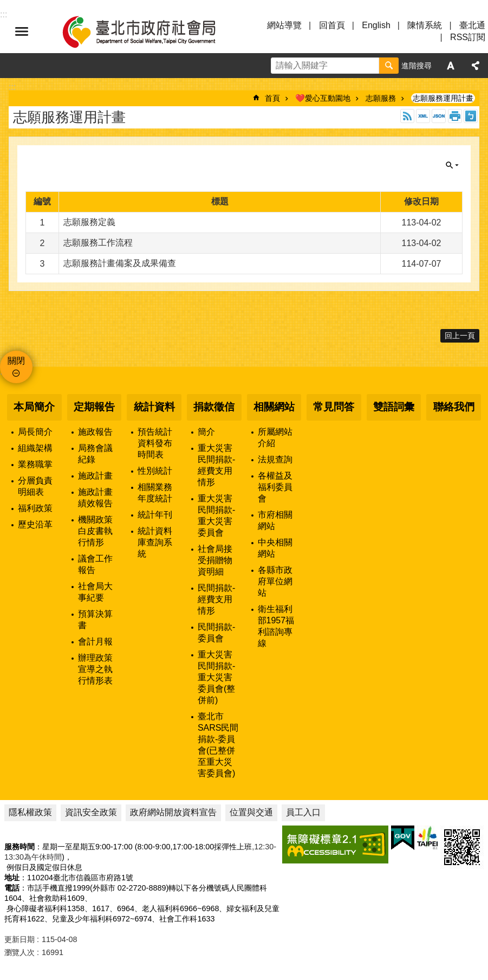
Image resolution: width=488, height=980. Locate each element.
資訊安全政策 (91, 812)
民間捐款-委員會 (216, 633)
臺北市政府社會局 (152, 31)
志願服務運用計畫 (443, 98)
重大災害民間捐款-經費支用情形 (216, 465)
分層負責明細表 (35, 486)
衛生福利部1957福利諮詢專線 (276, 626)
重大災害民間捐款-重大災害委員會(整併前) (216, 677)
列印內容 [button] (455, 116)
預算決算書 (95, 620)
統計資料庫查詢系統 (155, 542)
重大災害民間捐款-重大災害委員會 (216, 515)
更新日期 (19, 939)
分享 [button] (476, 66)
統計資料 (154, 407)
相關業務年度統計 (155, 493)
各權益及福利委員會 (275, 487)
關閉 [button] (452, 165)
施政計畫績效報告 (95, 498)
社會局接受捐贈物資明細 (215, 560)
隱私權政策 (30, 812)
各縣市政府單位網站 (275, 581)
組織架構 (35, 448)
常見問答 (334, 407)
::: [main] (12, 87)
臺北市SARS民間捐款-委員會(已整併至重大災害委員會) (218, 745)
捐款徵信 (214, 407)
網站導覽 (284, 25)
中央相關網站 (275, 548)
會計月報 (95, 641)
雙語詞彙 (394, 407)
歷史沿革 (35, 524)
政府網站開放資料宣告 (173, 812)
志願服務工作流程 (98, 243)
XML (423, 116)
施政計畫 (95, 476)
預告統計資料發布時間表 (155, 443)
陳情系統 (425, 25)
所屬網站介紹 (275, 437)
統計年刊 (155, 515)
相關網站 (274, 407)
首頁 (272, 98)
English (376, 25)
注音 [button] (471, 116)
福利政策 (35, 508)
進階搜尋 (417, 66)
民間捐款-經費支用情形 (216, 599)
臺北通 (472, 25)
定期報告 (94, 407)
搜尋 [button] (389, 66)
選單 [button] (22, 31)
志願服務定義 (89, 222)
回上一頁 (460, 336)
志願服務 (381, 98)
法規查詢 (275, 459)
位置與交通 (251, 812)
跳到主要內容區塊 (6, 6)
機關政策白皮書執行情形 (95, 531)
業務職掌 (35, 464)
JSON (439, 116)
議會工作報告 (95, 564)
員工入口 (303, 812)
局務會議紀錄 (95, 454)
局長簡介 (35, 432)
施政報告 (95, 432)
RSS (407, 116)
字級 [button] (451, 66)
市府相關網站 (275, 520)
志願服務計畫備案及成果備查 (120, 263)
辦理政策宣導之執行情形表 (95, 669)
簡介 (206, 432)
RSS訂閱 (468, 37)
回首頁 (332, 25)
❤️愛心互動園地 (323, 98)
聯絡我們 (454, 407)
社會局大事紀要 (95, 592)
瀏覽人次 (19, 952)
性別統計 (155, 471)
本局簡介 (34, 407)
